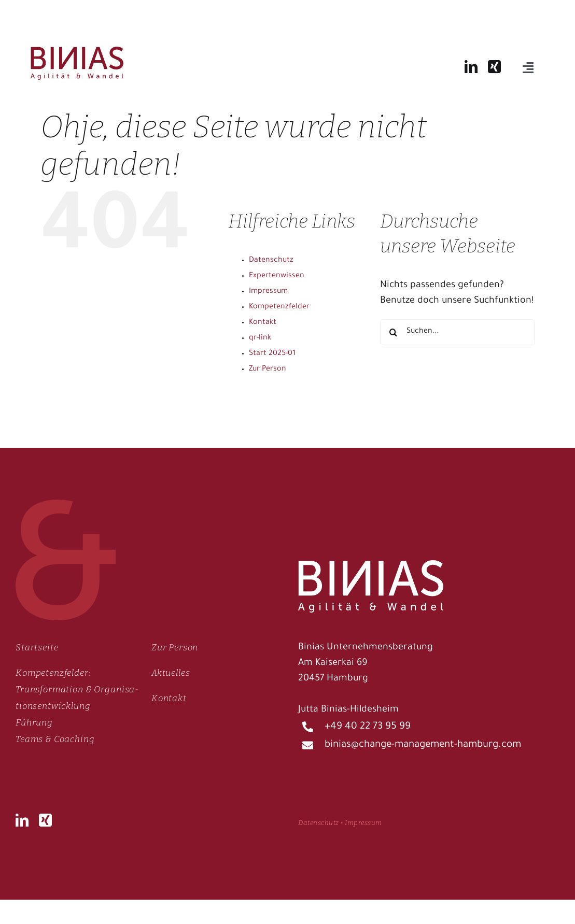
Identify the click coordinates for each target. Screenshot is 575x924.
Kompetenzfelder (279, 307)
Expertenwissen (277, 276)
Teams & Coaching (55, 739)
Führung (34, 723)
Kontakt (263, 323)
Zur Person (268, 369)
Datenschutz (271, 261)
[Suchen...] (457, 332)
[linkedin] (471, 67)
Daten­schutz (319, 823)
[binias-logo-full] (77, 52)
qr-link (260, 338)
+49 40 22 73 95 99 (368, 727)
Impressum (268, 292)
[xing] (494, 67)
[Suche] (393, 332)
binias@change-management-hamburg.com (423, 745)
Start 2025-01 (272, 354)
